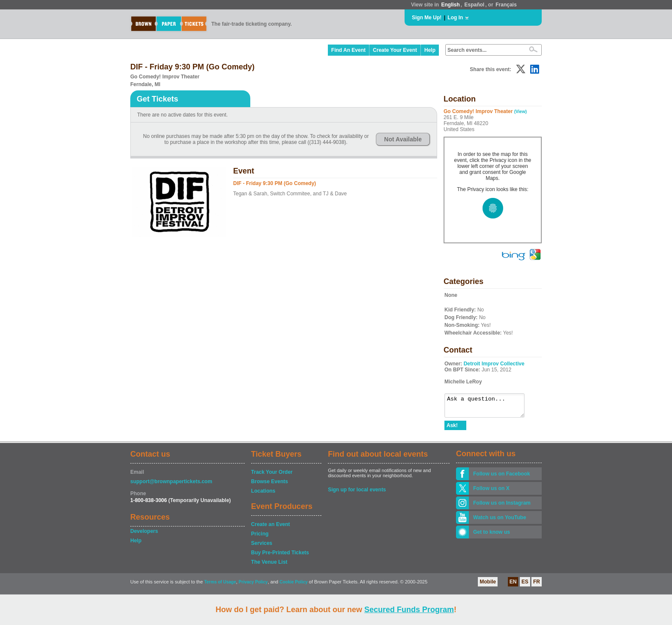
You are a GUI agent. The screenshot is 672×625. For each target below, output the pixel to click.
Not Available (403, 139)
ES (525, 586)
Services (262, 547)
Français (506, 5)
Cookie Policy (294, 586)
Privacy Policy (253, 586)
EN (513, 586)
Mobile (488, 586)
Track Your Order (272, 476)
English (450, 5)
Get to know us (492, 536)
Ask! (452, 429)
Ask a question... (489, 407)
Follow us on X (491, 492)
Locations (263, 495)
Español (475, 5)
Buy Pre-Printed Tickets (280, 556)
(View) (520, 112)
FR (537, 586)
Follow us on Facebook (502, 478)
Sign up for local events (357, 493)
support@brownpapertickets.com (171, 485)
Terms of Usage (220, 586)
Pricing (260, 538)
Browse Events (270, 485)
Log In (455, 18)
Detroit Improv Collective (494, 364)
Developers (144, 535)
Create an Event (271, 528)
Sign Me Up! (427, 18)
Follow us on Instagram (502, 507)
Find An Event (348, 50)
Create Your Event (395, 50)
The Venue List (269, 566)
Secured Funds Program (409, 610)
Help (430, 50)
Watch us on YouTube (500, 521)
